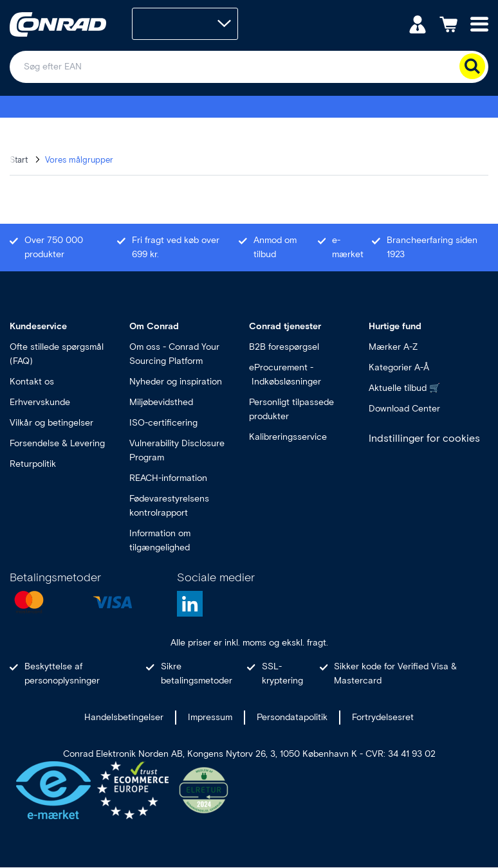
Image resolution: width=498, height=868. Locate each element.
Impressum (210, 717)
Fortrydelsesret (383, 717)
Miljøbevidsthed (161, 402)
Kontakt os (32, 382)
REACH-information (168, 478)
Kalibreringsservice (288, 437)
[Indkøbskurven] (448, 23)
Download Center (404, 409)
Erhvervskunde (40, 402)
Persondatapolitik (292, 717)
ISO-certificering (163, 423)
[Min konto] (418, 23)
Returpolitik (33, 464)
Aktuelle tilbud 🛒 (404, 388)
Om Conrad (154, 326)
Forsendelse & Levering (57, 443)
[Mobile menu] (479, 23)
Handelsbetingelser (124, 717)
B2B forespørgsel (284, 347)
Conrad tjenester (285, 326)
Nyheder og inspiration (176, 382)
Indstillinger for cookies (424, 438)
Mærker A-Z (393, 347)
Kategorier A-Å (399, 367)
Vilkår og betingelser (51, 423)
